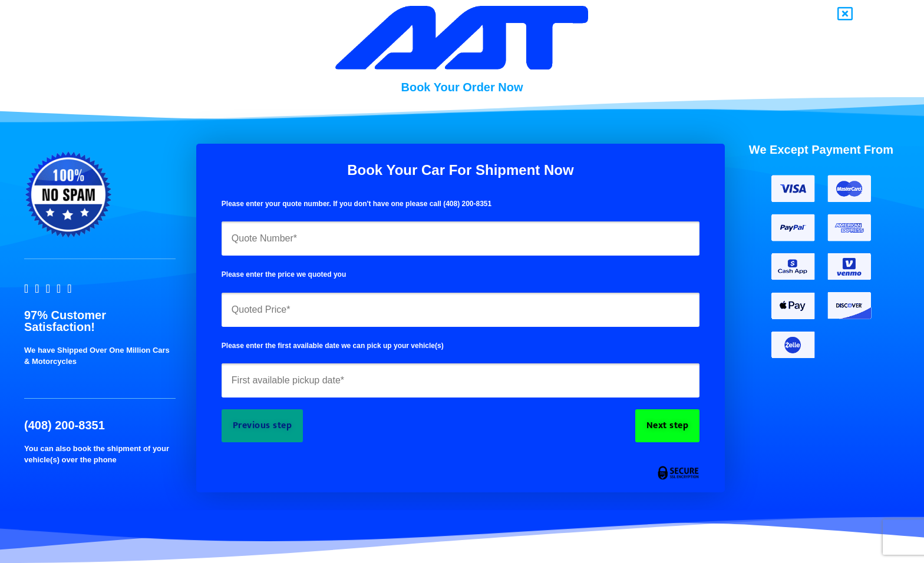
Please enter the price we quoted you (284, 274)
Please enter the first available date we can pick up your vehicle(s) (333, 346)
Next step (668, 425)
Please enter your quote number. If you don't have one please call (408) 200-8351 (357, 204)
